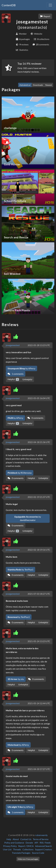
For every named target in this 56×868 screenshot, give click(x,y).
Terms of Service (41, 839)
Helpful (13, 379)
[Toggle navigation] (50, 5)
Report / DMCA (26, 846)
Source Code (38, 853)
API (36, 843)
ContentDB (9, 5)
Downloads (38, 85)
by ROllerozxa (20, 473)
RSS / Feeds (45, 843)
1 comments (16, 374)
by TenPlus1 (20, 569)
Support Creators (43, 849)
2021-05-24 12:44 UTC (39, 703)
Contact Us (26, 839)
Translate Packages (21, 853)
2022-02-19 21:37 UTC (39, 497)
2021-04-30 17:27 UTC (39, 769)
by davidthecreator (28, 518)
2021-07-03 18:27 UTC (39, 594)
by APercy (21, 368)
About (16, 839)
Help (9, 839)
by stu (16, 679)
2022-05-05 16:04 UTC (39, 398)
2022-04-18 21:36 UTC (39, 442)
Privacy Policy (10, 846)
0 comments (35, 418)
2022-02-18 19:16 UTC (39, 550)
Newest (49, 85)
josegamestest (13, 345)
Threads (17, 849)
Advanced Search (43, 846)
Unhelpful (27, 379)
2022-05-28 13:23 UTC (39, 345)
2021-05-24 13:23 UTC (39, 641)
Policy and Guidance (14, 843)
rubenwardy (41, 835)
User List (7, 849)
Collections (28, 849)
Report (45, 16)
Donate (29, 843)
